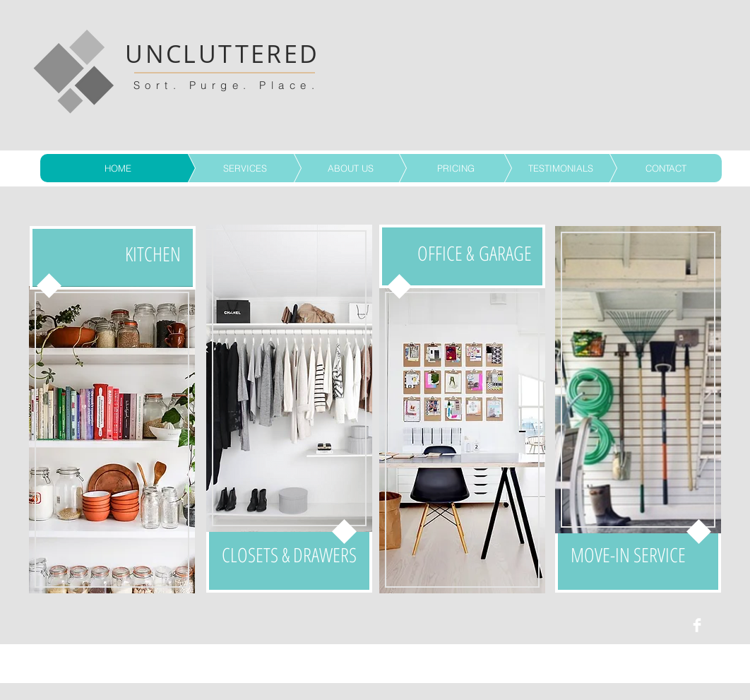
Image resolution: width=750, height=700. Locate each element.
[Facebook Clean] (697, 625)
